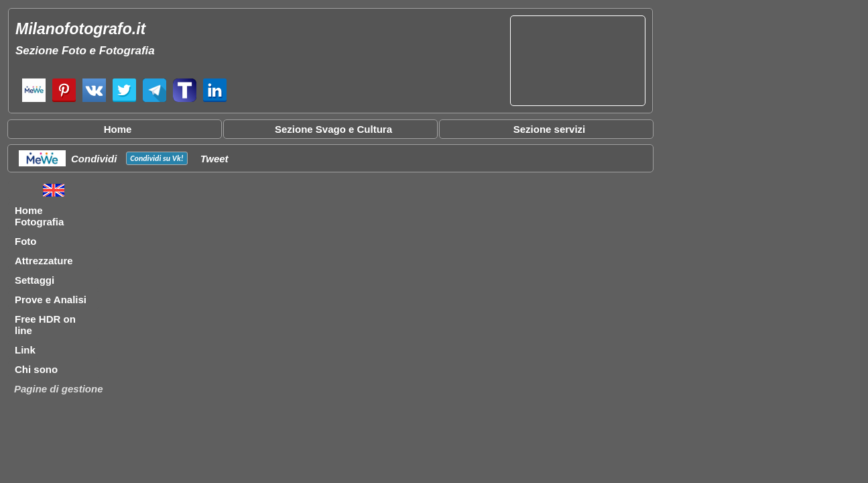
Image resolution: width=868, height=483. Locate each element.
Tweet (214, 159)
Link (25, 350)
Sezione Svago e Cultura (333, 129)
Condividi (94, 159)
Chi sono (36, 369)
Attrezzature (44, 261)
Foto (25, 241)
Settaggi (35, 280)
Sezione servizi (550, 129)
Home (118, 129)
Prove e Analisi (51, 300)
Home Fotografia (39, 216)
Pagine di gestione (59, 389)
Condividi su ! (157, 158)
